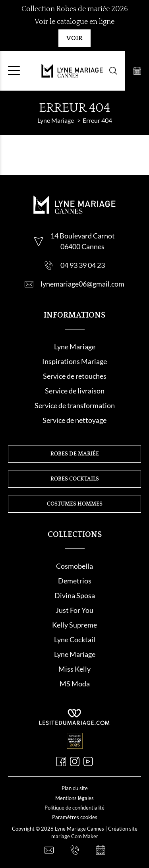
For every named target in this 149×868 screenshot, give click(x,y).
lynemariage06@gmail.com (82, 284)
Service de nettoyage (74, 420)
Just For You (74, 610)
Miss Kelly (74, 669)
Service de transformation (75, 405)
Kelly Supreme (74, 625)
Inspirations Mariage (74, 361)
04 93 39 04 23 (83, 265)
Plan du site (75, 788)
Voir (74, 38)
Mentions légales (74, 798)
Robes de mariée (75, 454)
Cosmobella (74, 566)
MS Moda (75, 684)
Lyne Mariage (75, 347)
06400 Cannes (82, 246)
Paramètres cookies (75, 817)
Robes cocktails (75, 479)
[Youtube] (88, 761)
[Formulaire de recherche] (113, 71)
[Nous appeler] (75, 850)
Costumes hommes (75, 504)
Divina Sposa (75, 595)
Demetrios (75, 581)
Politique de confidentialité (74, 808)
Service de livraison (75, 391)
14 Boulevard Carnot (83, 236)
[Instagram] (75, 761)
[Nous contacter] (49, 850)
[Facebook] (61, 761)
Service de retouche (73, 376)
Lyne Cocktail (75, 639)
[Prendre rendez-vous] (137, 71)
